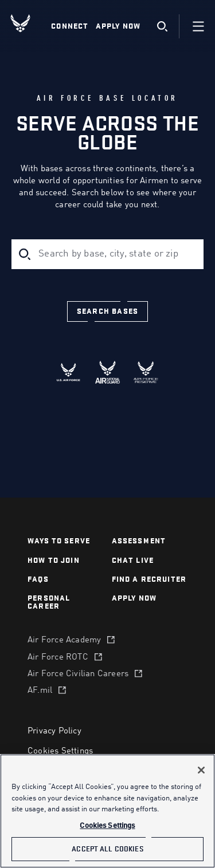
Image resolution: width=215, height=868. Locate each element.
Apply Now (118, 26)
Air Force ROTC (58, 658)
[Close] (201, 770)
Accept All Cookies (107, 849)
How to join (54, 560)
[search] (162, 27)
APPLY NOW (134, 598)
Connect (70, 26)
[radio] (69, 372)
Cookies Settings (60, 751)
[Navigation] (198, 26)
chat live (133, 560)
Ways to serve (59, 541)
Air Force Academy (64, 640)
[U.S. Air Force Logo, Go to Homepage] (29, 23)
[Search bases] (107, 311)
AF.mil (40, 691)
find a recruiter (149, 579)
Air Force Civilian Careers (78, 674)
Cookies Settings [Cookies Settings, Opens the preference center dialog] (107, 826)
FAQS (38, 579)
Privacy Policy (54, 731)
